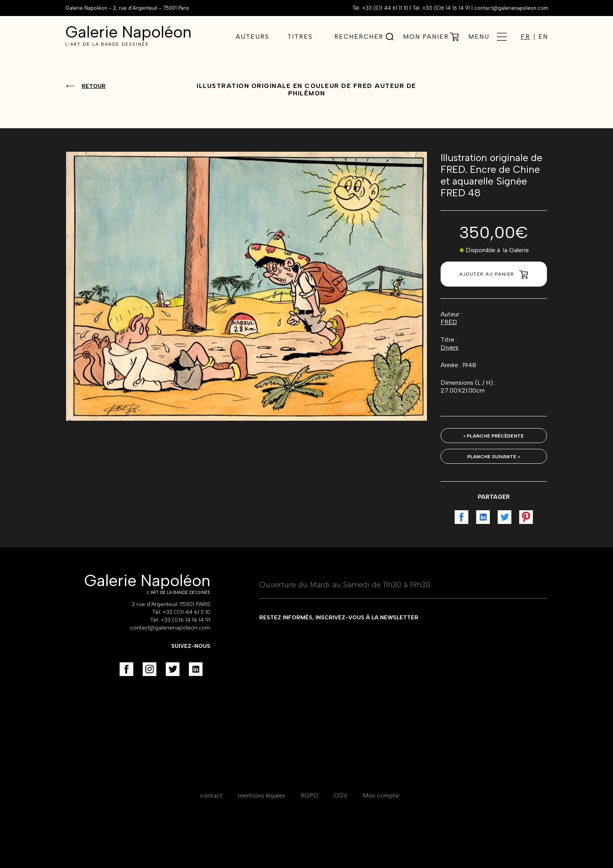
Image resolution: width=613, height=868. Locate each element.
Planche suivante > (494, 457)
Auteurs (253, 37)
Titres (300, 37)
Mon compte (381, 795)
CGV (341, 795)
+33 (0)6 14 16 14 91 (446, 8)
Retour (94, 86)
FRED (449, 322)
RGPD (309, 795)
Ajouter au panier (494, 274)
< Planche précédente (494, 436)
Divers (450, 347)
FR (525, 37)
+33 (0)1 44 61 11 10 (385, 8)
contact (212, 795)
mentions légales (262, 795)
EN (543, 37)
